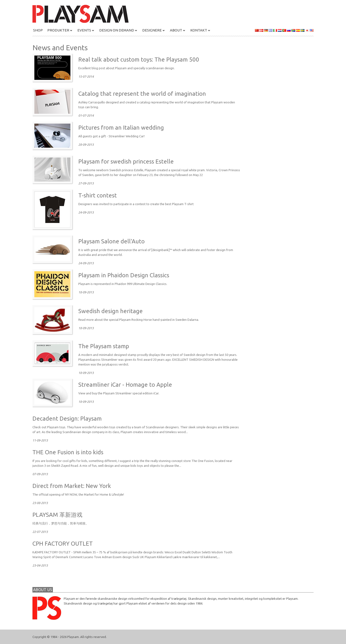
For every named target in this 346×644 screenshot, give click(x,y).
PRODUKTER (58, 30)
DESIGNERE (152, 30)
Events (84, 30)
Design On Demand (117, 30)
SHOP (38, 30)
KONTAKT (199, 30)
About (176, 30)
